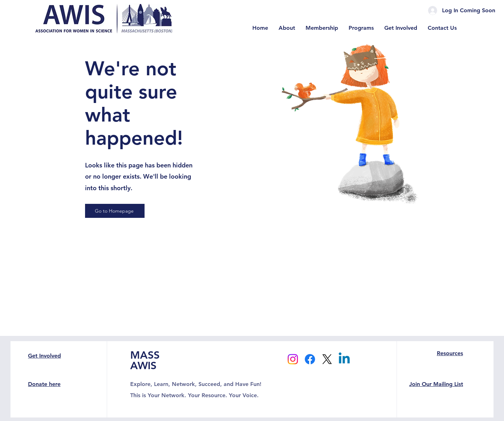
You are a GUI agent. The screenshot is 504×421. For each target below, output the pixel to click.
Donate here (44, 384)
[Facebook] (310, 359)
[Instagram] (293, 359)
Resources (450, 353)
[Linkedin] (344, 359)
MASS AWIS (145, 360)
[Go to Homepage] (115, 211)
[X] (327, 359)
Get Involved (44, 356)
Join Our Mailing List (436, 384)
